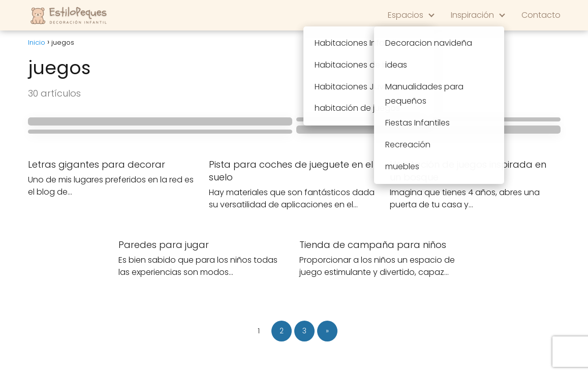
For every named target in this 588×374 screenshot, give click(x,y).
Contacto (541, 15)
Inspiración (472, 15)
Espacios (406, 15)
